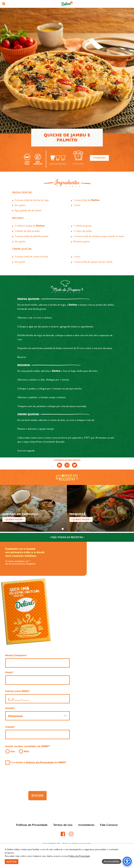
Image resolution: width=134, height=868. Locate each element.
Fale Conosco (109, 825)
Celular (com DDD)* (17, 691)
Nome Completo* (16, 655)
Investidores (86, 825)
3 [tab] (71, 529)
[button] (4, 4)
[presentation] (38, 779)
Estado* (10, 708)
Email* (9, 672)
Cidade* (10, 727)
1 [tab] (63, 529)
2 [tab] (67, 529)
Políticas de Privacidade (32, 825)
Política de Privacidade (40, 762)
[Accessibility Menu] (127, 861)
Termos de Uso (63, 825)
